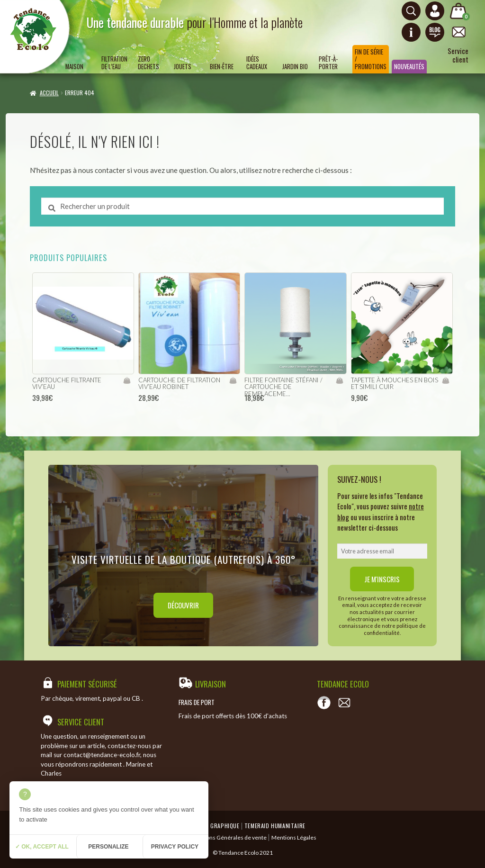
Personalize (108, 847)
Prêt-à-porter (328, 63)
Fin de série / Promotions (371, 59)
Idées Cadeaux (257, 63)
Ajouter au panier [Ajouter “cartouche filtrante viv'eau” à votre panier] (127, 380)
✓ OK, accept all (42, 847)
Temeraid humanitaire (275, 826)
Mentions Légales (294, 837)
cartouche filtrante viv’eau (67, 384)
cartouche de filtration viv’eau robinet (179, 384)
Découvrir (183, 605)
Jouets (183, 67)
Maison (74, 67)
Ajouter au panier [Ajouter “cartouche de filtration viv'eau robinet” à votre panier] (233, 380)
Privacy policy (175, 847)
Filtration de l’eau (114, 63)
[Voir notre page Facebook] (324, 703)
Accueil (49, 93)
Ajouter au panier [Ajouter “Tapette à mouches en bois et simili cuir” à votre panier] (445, 380)
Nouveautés (409, 67)
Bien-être (222, 67)
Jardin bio (295, 67)
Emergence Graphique (209, 826)
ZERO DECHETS (148, 63)
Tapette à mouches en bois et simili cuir (395, 384)
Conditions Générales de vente (227, 837)
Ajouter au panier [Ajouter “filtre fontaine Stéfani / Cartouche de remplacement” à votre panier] (339, 380)
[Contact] (344, 703)
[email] (382, 551)
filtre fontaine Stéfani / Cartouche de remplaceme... (283, 387)
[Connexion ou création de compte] (435, 11)
